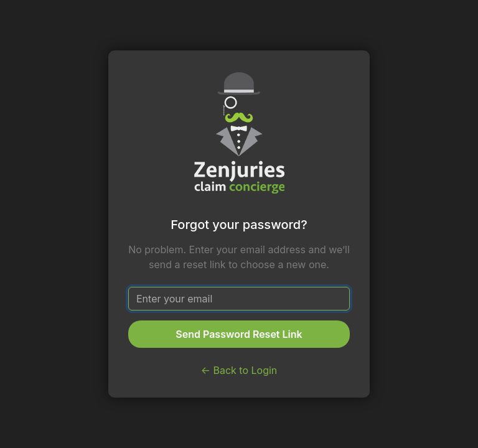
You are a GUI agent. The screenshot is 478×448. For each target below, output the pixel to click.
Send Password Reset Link (239, 334)
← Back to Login (239, 370)
